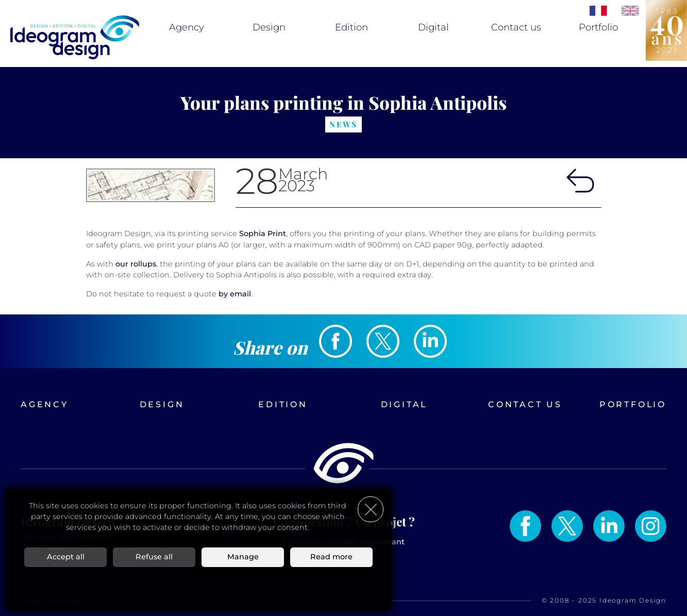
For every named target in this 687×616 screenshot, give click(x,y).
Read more (331, 557)
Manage (243, 557)
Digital (433, 27)
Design (269, 27)
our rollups (136, 264)
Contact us (516, 27)
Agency (187, 27)
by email (235, 294)
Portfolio (598, 27)
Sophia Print (263, 234)
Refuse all (154, 557)
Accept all (66, 557)
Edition (351, 27)
